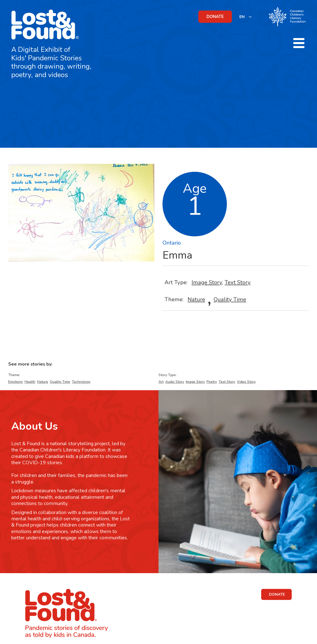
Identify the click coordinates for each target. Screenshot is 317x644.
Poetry (212, 382)
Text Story (238, 282)
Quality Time (230, 299)
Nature (196, 299)
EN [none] (242, 17)
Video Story (246, 382)
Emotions (16, 382)
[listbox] (246, 17)
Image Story (207, 282)
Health (30, 382)
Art (161, 382)
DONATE (215, 17)
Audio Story (175, 382)
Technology (81, 382)
